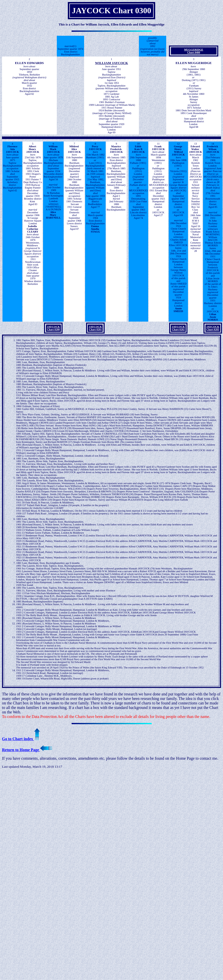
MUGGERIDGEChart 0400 (193, 51)
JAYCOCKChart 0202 (178, 328)
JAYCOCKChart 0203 (213, 328)
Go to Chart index (21, 739)
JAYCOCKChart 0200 (53, 328)
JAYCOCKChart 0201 (95, 328)
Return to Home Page (27, 750)
